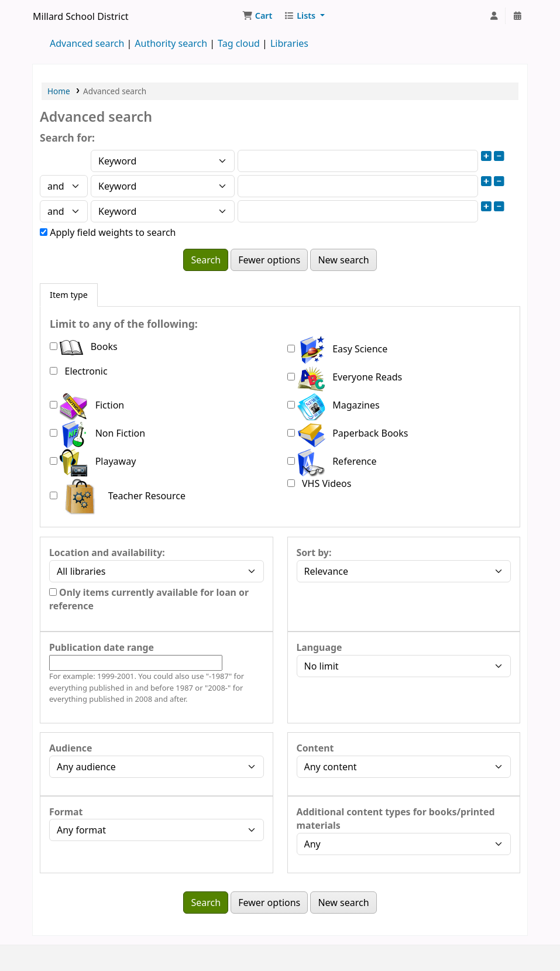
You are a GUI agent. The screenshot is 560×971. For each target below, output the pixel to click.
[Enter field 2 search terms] (358, 186)
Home (59, 91)
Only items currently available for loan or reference (149, 599)
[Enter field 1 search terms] (358, 161)
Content (315, 748)
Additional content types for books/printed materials (396, 819)
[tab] (69, 295)
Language (319, 647)
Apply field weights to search (108, 232)
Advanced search (87, 43)
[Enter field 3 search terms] (358, 211)
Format (66, 812)
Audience (71, 748)
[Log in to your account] (494, 16)
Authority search (171, 43)
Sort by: (314, 553)
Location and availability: (107, 553)
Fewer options (269, 260)
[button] (257, 16)
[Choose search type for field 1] (163, 161)
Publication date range (102, 647)
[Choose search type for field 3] (163, 211)
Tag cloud (239, 43)
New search (343, 260)
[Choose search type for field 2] (163, 186)
